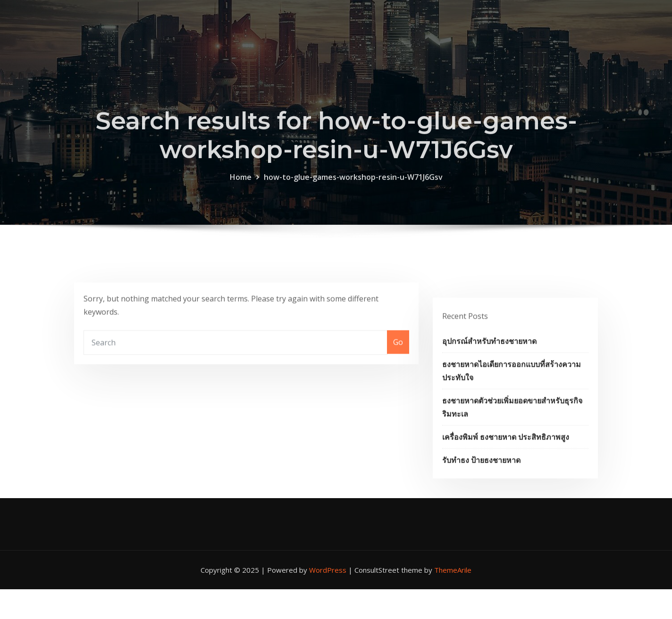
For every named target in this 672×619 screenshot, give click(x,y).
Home (241, 187)
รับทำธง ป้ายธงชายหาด (481, 482)
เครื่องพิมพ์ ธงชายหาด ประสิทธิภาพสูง (506, 459)
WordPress (328, 570)
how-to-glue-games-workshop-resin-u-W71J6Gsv (353, 187)
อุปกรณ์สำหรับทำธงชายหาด (489, 363)
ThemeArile (453, 570)
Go (398, 352)
